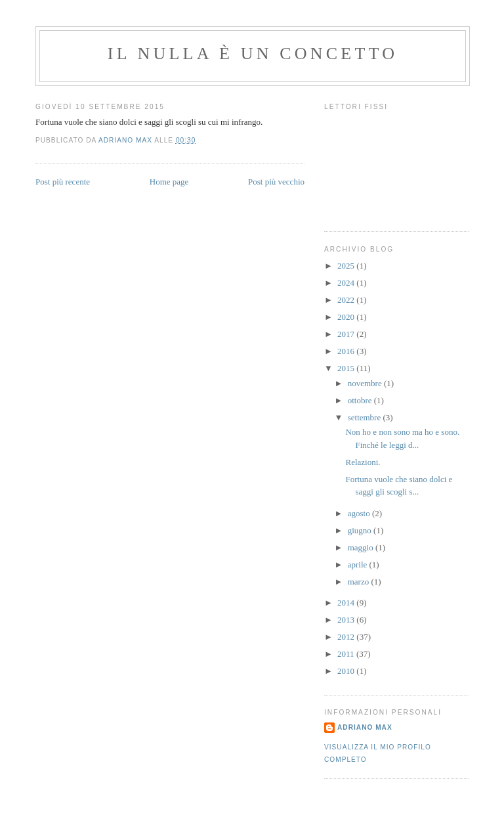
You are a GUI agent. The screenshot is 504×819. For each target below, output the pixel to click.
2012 (347, 637)
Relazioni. (363, 462)
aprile (359, 564)
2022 (347, 300)
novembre (366, 383)
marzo (360, 582)
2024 (347, 283)
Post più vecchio (276, 182)
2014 (347, 603)
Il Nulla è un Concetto (253, 54)
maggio (362, 547)
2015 (347, 368)
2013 (347, 620)
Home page (169, 182)
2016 (347, 351)
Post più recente (63, 182)
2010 (347, 671)
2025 (347, 266)
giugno (361, 530)
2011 (347, 654)
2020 (347, 317)
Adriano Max (365, 727)
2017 (347, 334)
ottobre (361, 400)
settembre (366, 417)
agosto (360, 513)
